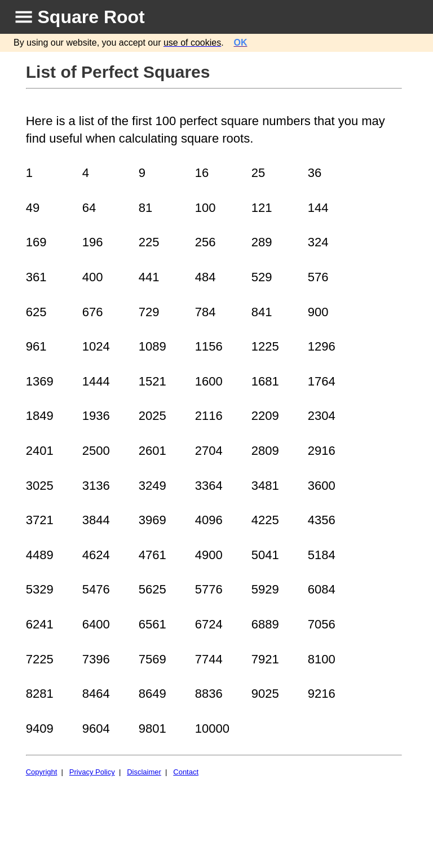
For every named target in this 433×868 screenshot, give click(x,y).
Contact (186, 772)
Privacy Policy (92, 772)
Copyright (42, 772)
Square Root (91, 17)
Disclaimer (144, 772)
